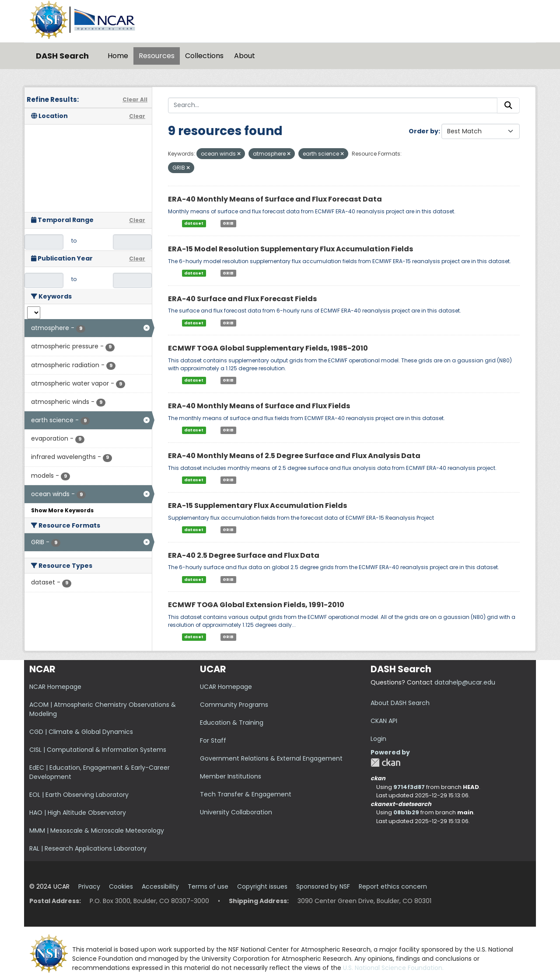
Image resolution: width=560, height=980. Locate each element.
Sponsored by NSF (323, 886)
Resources (157, 56)
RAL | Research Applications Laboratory (88, 848)
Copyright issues (262, 886)
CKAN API (384, 721)
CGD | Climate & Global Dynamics (81, 732)
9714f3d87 (409, 787)
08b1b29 (406, 812)
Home (118, 56)
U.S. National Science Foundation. (393, 968)
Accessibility (160, 886)
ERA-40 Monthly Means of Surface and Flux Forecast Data (275, 199)
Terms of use (208, 886)
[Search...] (333, 105)
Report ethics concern (393, 886)
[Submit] (508, 105)
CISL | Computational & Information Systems (98, 750)
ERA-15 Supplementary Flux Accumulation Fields (257, 506)
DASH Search (62, 56)
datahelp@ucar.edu (465, 682)
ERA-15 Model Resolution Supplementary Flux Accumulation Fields (290, 249)
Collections (204, 56)
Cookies (121, 886)
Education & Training (232, 723)
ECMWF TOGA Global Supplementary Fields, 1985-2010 (268, 348)
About (245, 56)
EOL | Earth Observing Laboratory (79, 795)
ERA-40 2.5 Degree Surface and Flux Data (244, 555)
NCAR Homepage (55, 687)
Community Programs (234, 705)
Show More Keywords (62, 510)
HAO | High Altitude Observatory (78, 813)
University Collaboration (236, 812)
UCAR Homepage (226, 687)
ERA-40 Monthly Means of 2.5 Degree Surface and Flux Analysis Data (294, 456)
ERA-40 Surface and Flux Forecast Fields (242, 299)
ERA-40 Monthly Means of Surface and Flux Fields (259, 406)
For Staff (213, 740)
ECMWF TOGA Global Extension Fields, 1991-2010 (256, 605)
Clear (137, 116)
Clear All (135, 99)
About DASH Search (400, 703)
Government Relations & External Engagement (271, 758)
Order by (423, 131)
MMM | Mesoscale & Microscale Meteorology (97, 831)
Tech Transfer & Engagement (246, 794)
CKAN (385, 763)
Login (378, 739)
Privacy (89, 886)
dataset (194, 223)
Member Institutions (231, 776)
